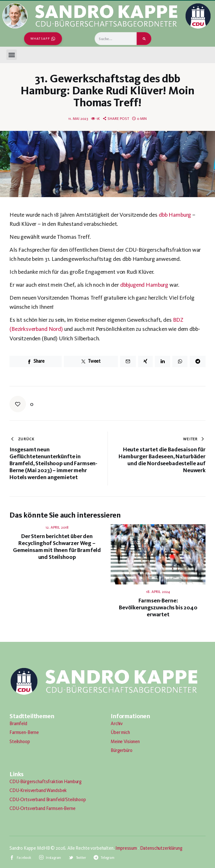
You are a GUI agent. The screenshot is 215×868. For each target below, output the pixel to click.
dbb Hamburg (175, 215)
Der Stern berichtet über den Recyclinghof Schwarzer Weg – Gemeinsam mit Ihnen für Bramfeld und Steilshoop (57, 547)
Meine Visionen (125, 742)
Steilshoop (20, 742)
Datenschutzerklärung (161, 848)
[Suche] (144, 39)
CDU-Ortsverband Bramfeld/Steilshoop (48, 800)
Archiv (117, 724)
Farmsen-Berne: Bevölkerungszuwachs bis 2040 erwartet (158, 607)
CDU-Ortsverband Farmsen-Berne (43, 808)
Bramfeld (18, 724)
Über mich (120, 732)
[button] (12, 55)
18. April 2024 (158, 592)
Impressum (126, 848)
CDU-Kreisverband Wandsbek (38, 790)
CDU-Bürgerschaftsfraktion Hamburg (46, 782)
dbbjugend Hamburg (144, 285)
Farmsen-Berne (24, 732)
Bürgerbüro (122, 750)
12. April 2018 (57, 527)
